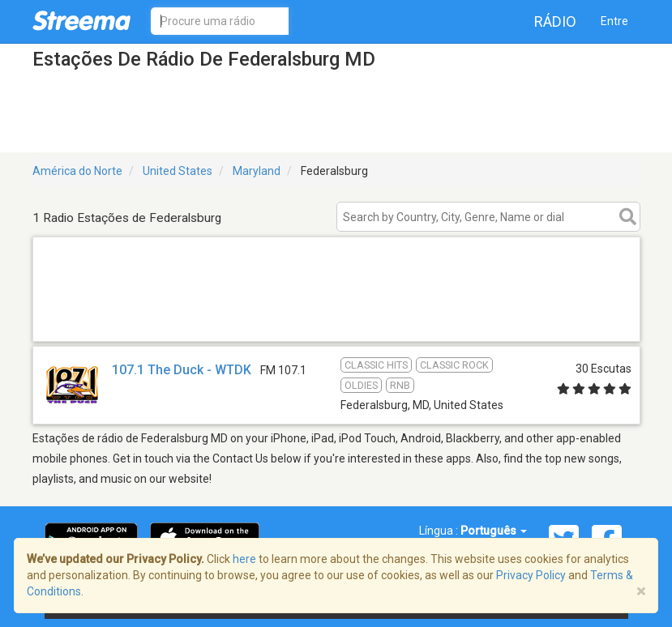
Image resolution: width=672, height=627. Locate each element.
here (244, 559)
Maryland (257, 171)
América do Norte (77, 171)
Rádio (555, 21)
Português (494, 531)
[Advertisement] (336, 320)
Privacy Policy (531, 575)
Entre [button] (614, 21)
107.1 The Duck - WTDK (182, 370)
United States (178, 171)
